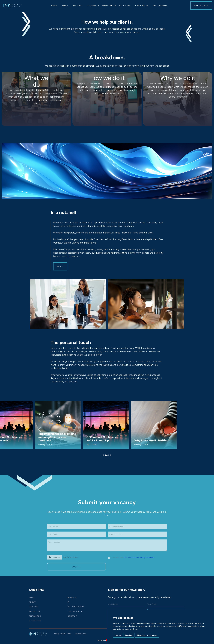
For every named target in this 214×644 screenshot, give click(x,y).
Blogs (60, 266)
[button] (92, 6)
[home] (15, 5)
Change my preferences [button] (147, 635)
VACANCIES (125, 6)
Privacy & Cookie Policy (62, 634)
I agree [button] (118, 635)
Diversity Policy (81, 634)
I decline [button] (129, 635)
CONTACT (72, 616)
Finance (72, 597)
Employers (35, 616)
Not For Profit (76, 607)
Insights (78, 6)
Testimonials (160, 6)
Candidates (142, 6)
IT (69, 602)
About (65, 6)
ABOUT (32, 602)
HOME (54, 6)
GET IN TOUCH (201, 5)
